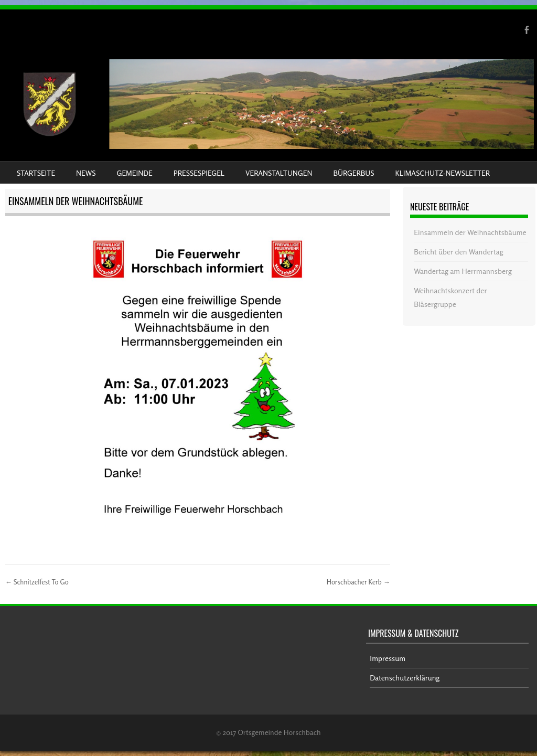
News (86, 173)
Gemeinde (135, 173)
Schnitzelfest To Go (37, 582)
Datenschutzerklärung (405, 678)
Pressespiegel (199, 173)
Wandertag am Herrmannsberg (463, 271)
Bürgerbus (353, 173)
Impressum (388, 658)
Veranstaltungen (279, 173)
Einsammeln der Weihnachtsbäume (470, 232)
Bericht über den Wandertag (458, 252)
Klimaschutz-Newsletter (442, 173)
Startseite (36, 173)
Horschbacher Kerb (358, 582)
